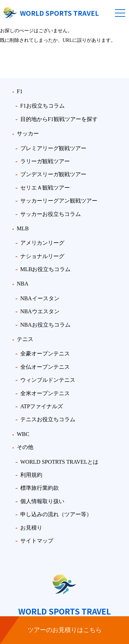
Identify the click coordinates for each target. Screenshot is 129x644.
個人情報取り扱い (42, 501)
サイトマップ (37, 541)
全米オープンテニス (45, 393)
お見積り (31, 528)
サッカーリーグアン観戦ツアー (59, 201)
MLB (23, 228)
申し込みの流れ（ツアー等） (56, 514)
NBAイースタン (40, 298)
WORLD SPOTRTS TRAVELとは (59, 462)
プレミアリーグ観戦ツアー (53, 148)
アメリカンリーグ (42, 243)
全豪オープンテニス (45, 354)
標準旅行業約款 (40, 488)
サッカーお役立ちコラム (51, 214)
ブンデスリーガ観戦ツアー (53, 174)
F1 (20, 91)
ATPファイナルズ (42, 406)
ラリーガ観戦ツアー (45, 161)
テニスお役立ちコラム (48, 419)
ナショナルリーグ (42, 256)
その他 (25, 447)
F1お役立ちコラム (42, 106)
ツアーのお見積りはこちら (65, 630)
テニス (25, 339)
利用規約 (31, 475)
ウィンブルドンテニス (48, 380)
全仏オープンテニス (45, 367)
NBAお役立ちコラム (45, 325)
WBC (23, 434)
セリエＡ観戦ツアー (45, 188)
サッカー (28, 133)
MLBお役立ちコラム (46, 269)
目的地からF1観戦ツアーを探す (59, 119)
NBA (23, 284)
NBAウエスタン (40, 311)
